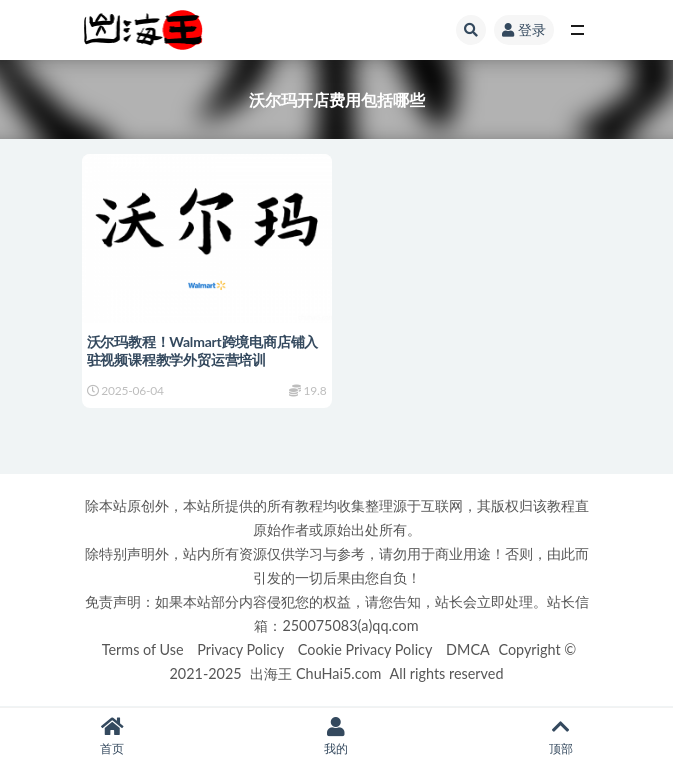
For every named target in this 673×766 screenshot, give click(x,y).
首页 (112, 736)
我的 (336, 736)
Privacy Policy (240, 649)
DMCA (468, 649)
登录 (524, 29)
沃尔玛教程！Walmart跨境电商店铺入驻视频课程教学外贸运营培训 (203, 350)
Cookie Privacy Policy (365, 649)
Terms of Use (143, 649)
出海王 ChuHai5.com (315, 673)
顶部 (561, 736)
